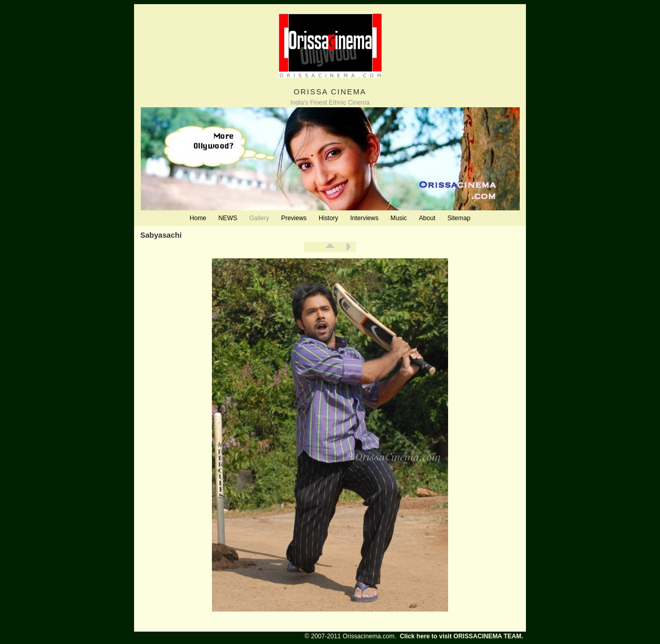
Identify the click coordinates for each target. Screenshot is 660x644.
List (330, 247)
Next (348, 247)
